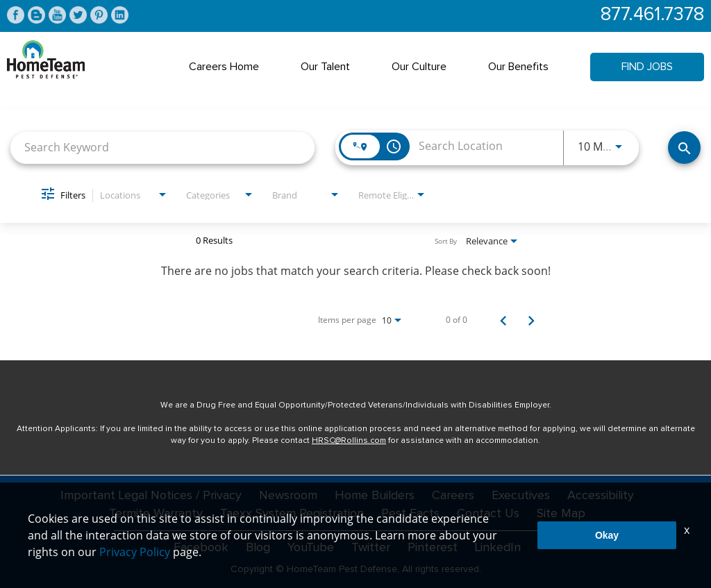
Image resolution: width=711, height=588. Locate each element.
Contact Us (488, 514)
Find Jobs (647, 67)
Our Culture (419, 67)
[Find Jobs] (684, 148)
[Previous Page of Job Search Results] (503, 320)
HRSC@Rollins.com (349, 441)
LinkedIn (498, 548)
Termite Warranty (156, 514)
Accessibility (601, 496)
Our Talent (325, 67)
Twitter (371, 548)
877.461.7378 (652, 15)
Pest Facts (410, 514)
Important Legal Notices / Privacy (151, 496)
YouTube (311, 548)
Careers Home (224, 67)
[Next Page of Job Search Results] (531, 320)
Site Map (561, 514)
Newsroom (288, 496)
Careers (453, 496)
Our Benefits (518, 67)
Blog (258, 548)
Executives (521, 496)
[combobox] (162, 148)
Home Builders (375, 496)
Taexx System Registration (292, 514)
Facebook (201, 548)
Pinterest (433, 548)
